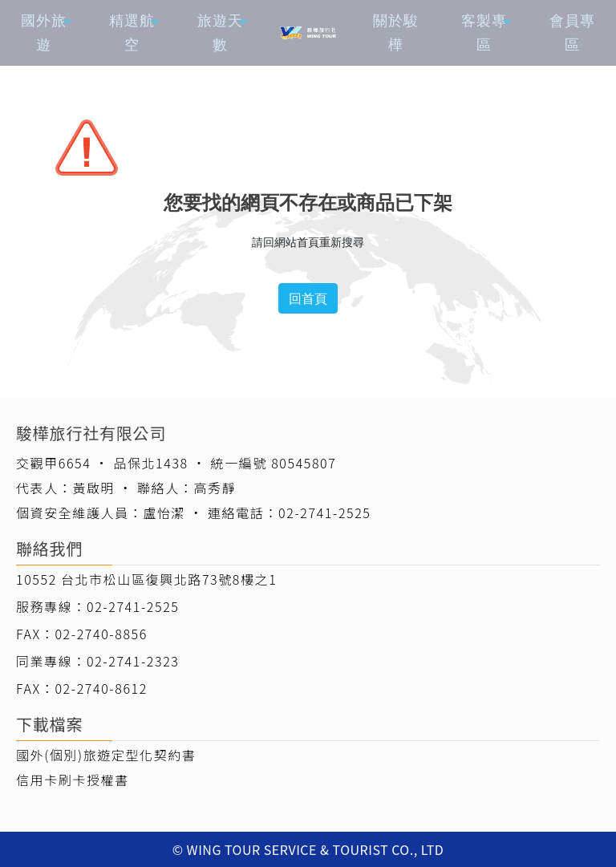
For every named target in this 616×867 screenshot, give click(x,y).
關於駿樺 (396, 32)
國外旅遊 (44, 32)
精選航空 (132, 32)
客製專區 (484, 32)
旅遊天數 (220, 32)
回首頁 (308, 298)
